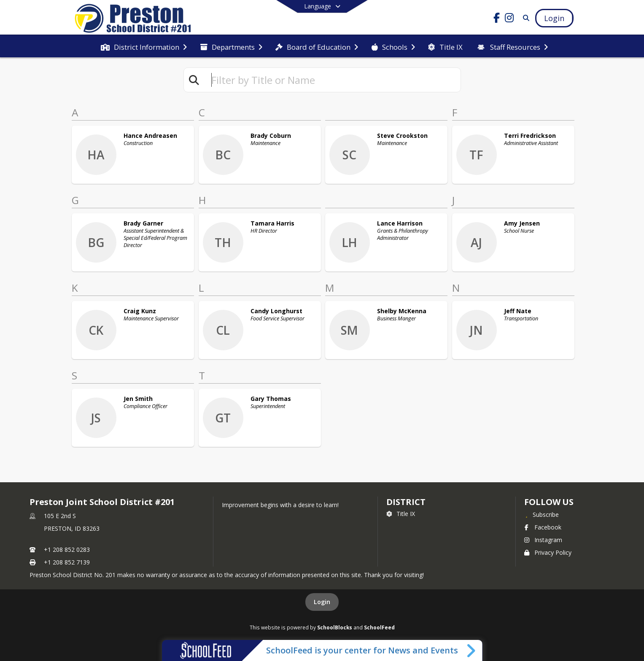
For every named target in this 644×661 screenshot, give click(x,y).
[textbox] (332, 80)
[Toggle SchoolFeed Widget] (472, 650)
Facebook (543, 527)
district (406, 502)
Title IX (401, 514)
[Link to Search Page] (524, 18)
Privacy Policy (548, 552)
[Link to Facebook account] (496, 19)
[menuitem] (144, 46)
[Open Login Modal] (554, 18)
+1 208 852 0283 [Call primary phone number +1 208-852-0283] (67, 549)
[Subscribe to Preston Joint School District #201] (542, 514)
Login (322, 602)
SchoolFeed (379, 627)
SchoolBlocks (335, 627)
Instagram (543, 540)
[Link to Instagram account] (509, 19)
